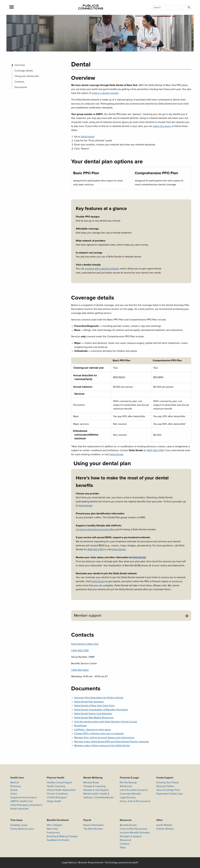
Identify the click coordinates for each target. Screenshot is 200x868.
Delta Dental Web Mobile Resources (94, 718)
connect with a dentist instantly (102, 269)
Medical (15, 783)
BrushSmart (80, 726)
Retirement (126, 786)
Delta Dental (88, 137)
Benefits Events (128, 825)
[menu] (12, 7)
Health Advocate (19, 809)
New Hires (52, 829)
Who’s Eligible (55, 825)
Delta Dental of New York (85, 644)
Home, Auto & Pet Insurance (135, 801)
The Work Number (93, 829)
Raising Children (165, 786)
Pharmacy (16, 786)
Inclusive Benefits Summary (135, 833)
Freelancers (53, 833)
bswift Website (164, 825)
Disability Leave (19, 825)
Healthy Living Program (59, 783)
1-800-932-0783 (155, 450)
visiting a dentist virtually (105, 93)
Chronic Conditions (57, 794)
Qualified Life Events (58, 840)
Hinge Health (54, 801)
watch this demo (162, 126)
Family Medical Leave (22, 829)
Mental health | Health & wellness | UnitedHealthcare (99, 796)
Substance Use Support (96, 790)
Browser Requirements (91, 863)
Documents (21, 87)
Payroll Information (94, 825)
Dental (14, 790)
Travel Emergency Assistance (26, 805)
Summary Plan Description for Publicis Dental (99, 698)
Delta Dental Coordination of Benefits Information (101, 710)
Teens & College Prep (168, 790)
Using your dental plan (27, 76)
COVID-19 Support (57, 797)
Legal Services (128, 797)
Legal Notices (69, 863)
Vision (14, 794)
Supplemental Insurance (23, 797)
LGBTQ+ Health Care (22, 801)
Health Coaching (56, 786)
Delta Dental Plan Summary (89, 702)
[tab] (131, 616)
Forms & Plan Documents (133, 829)
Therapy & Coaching (94, 786)
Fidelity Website (165, 829)
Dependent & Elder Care (170, 794)
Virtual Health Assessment (61, 790)
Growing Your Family (168, 783)
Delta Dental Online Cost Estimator (93, 714)
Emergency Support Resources (131, 838)
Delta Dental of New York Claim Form (94, 706)
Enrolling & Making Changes (62, 836)
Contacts (19, 82)
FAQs (123, 848)
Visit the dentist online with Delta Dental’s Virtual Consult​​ (106, 722)
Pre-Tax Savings (128, 783)
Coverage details (24, 71)
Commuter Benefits (130, 794)
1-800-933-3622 (80, 670)
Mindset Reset (91, 783)
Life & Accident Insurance (134, 790)
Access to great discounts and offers (95, 529)
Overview (20, 65)
